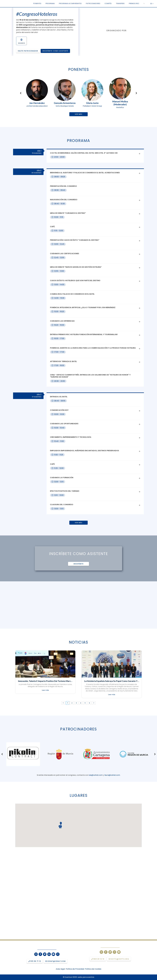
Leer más (45, 690)
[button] (144, 3)
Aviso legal (60, 969)
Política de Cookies (93, 969)
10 (90, 937)
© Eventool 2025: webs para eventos (79, 977)
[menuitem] (37, 4)
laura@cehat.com (112, 775)
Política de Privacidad (75, 969)
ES (152, 4)
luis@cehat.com (96, 775)
